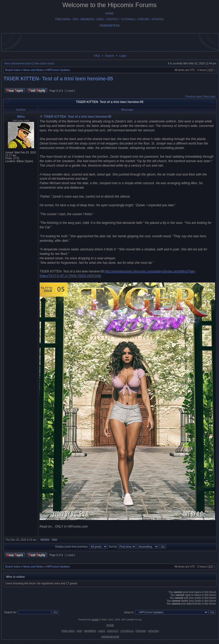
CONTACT (112, 19)
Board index (13, 70)
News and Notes (33, 70)
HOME (109, 13)
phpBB (95, 620)
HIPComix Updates (58, 70)
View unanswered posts (18, 63)
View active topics (44, 63)
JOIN (75, 19)
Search (109, 56)
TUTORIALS (128, 19)
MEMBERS (87, 19)
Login (123, 56)
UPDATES (158, 19)
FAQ (97, 56)
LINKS (100, 19)
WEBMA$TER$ (110, 25)
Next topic (210, 97)
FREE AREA (63, 19)
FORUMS (143, 19)
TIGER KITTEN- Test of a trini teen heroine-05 (58, 79)
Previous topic (194, 97)
